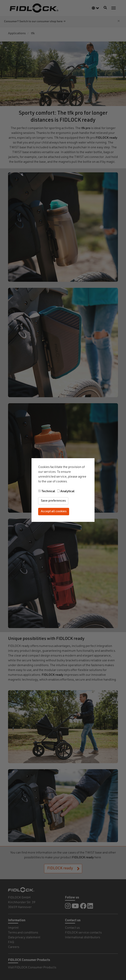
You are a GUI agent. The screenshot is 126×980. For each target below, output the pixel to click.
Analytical (67, 491)
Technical (48, 491)
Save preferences (53, 501)
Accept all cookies (54, 511)
